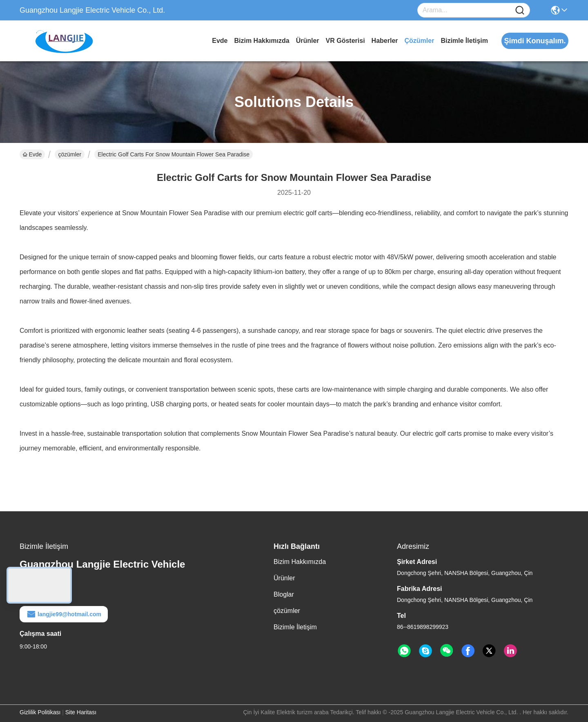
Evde (220, 41)
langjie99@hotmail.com (64, 614)
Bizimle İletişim (464, 41)
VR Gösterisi (345, 41)
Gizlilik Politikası (40, 712)
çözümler (420, 41)
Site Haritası (81, 712)
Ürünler (308, 41)
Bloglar (284, 594)
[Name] (520, 10)
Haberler (385, 41)
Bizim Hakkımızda (262, 41)
